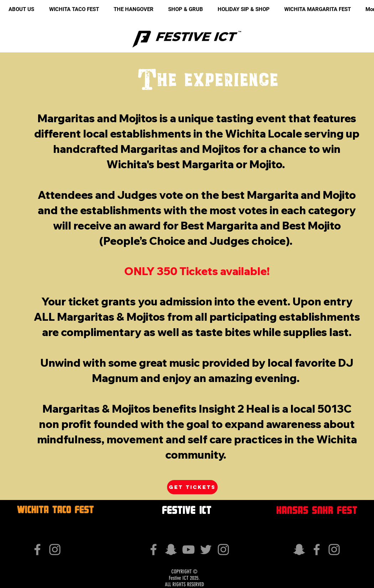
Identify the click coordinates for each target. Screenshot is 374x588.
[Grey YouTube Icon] (188, 550)
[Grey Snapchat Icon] (171, 550)
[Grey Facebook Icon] (37, 550)
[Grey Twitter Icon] (206, 550)
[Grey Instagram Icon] (55, 550)
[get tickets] (192, 487)
